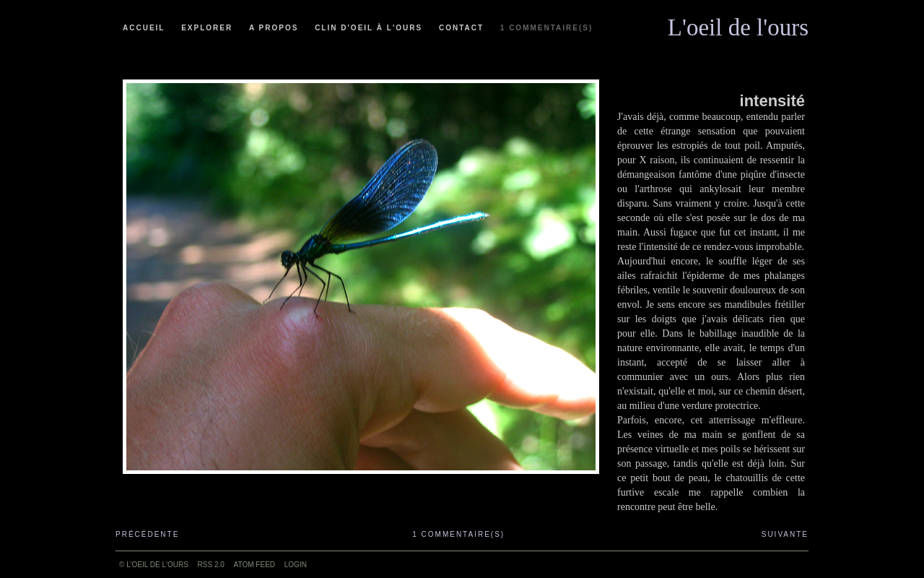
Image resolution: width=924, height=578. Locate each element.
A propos (274, 28)
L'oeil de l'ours (738, 24)
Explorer (207, 28)
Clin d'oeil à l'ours (369, 28)
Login (296, 565)
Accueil (144, 28)
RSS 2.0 (211, 565)
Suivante (785, 534)
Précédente (147, 534)
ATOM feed (254, 565)
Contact (461, 28)
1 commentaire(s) (546, 28)
